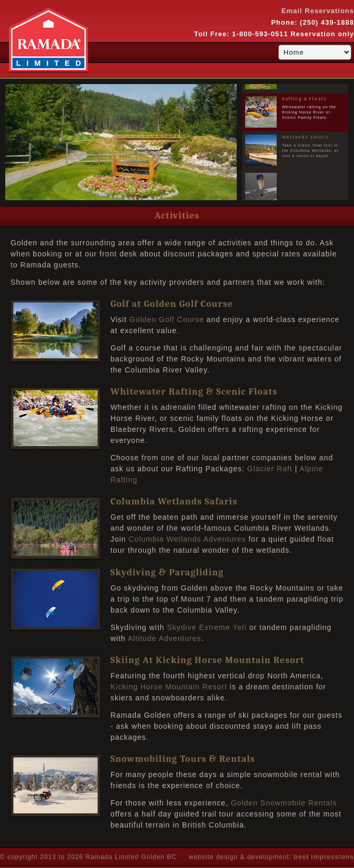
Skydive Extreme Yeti (207, 627)
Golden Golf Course (167, 319)
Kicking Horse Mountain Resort (169, 687)
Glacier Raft (270, 469)
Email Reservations (318, 11)
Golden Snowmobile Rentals (284, 803)
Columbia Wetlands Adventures (187, 539)
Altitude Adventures (165, 638)
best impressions (324, 857)
